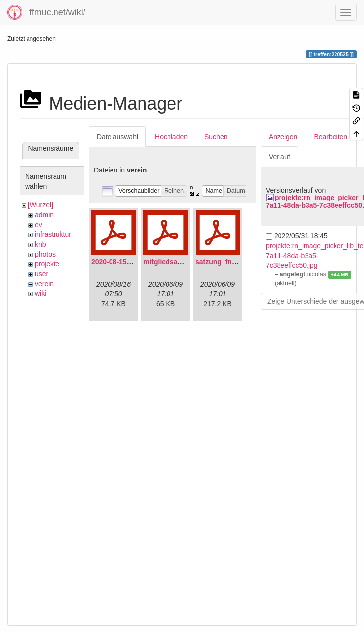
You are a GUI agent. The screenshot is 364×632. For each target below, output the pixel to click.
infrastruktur (53, 234)
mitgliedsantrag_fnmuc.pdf (188, 262)
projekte (47, 264)
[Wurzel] (41, 205)
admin (44, 215)
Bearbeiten (331, 137)
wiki (41, 293)
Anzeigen (283, 137)
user (42, 274)
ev (39, 225)
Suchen (216, 137)
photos (45, 254)
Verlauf (280, 157)
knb (41, 244)
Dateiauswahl (117, 137)
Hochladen (171, 137)
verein (44, 284)
